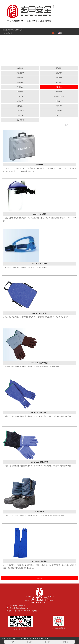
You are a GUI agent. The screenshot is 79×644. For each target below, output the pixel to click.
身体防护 (59, 82)
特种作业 (59, 87)
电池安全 (59, 101)
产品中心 (28, 596)
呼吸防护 (59, 73)
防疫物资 (20, 68)
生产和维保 (59, 111)
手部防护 (20, 82)
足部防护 (59, 78)
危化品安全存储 (59, 97)
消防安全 (20, 106)
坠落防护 (20, 87)
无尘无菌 (20, 97)
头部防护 (59, 68)
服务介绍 (28, 601)
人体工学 (59, 106)
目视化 (59, 115)
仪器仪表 (20, 101)
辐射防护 (59, 92)
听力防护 (20, 78)
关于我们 (51, 601)
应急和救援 (20, 111)
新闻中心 (39, 596)
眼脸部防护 (20, 73)
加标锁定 (20, 92)
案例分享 (39, 601)
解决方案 (51, 596)
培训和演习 (20, 120)
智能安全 (20, 115)
